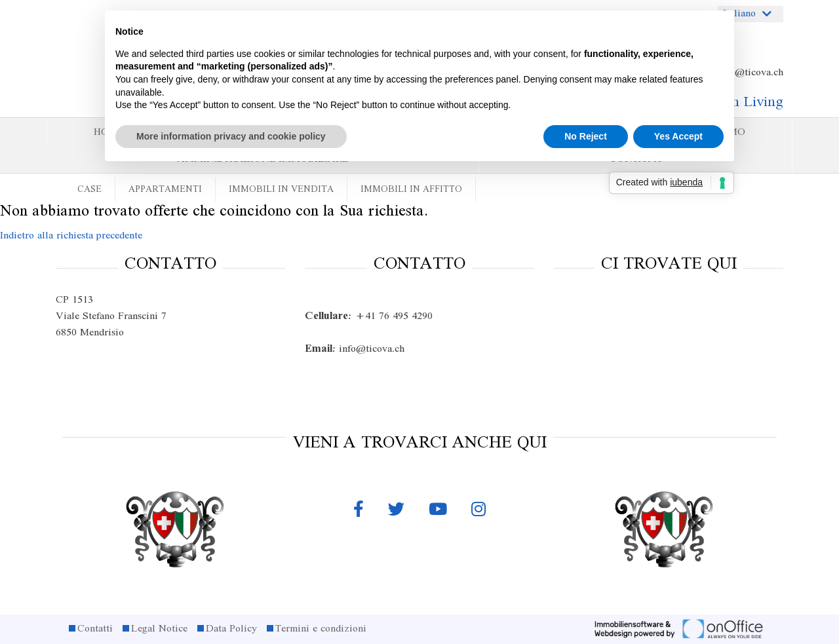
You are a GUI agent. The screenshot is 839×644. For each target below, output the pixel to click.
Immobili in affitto (411, 190)
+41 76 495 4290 (369, 316)
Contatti (95, 629)
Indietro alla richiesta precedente (71, 236)
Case (89, 190)
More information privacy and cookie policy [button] (231, 136)
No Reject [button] (586, 136)
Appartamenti (165, 190)
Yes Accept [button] (678, 136)
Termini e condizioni (321, 629)
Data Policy (231, 629)
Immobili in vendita (281, 190)
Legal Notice (159, 629)
